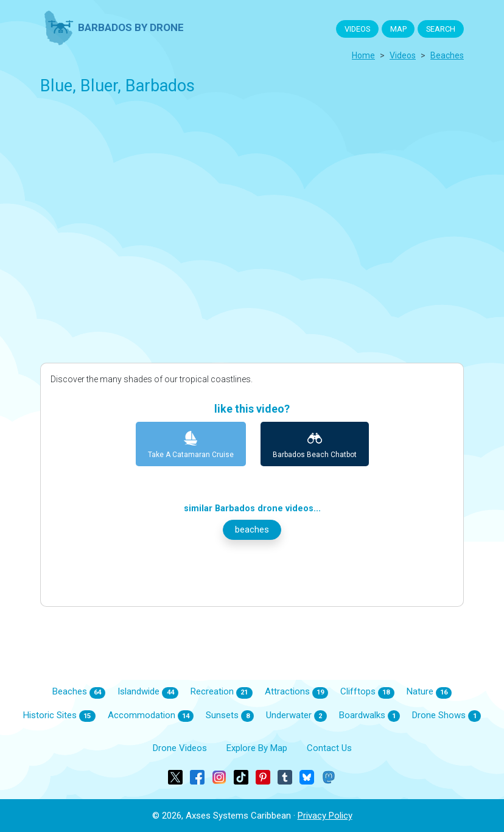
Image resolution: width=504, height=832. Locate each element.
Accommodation (151, 716)
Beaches (79, 692)
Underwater (296, 716)
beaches (447, 55)
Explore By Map (257, 748)
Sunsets (230, 716)
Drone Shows (446, 716)
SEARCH (441, 29)
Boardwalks (370, 716)
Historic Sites (59, 716)
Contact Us (329, 748)
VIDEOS (357, 29)
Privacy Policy (325, 816)
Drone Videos (180, 748)
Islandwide (148, 692)
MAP (398, 29)
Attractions (297, 692)
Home (363, 55)
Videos (403, 55)
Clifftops (367, 692)
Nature (429, 692)
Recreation (222, 692)
